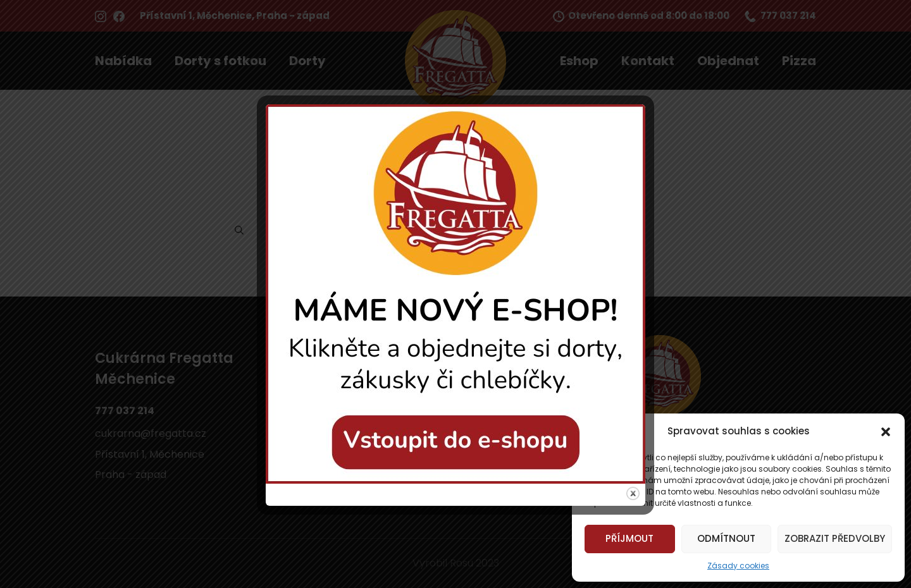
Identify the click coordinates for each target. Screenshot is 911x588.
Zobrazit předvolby (835, 538)
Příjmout (629, 538)
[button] (886, 431)
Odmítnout (726, 538)
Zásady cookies (738, 566)
